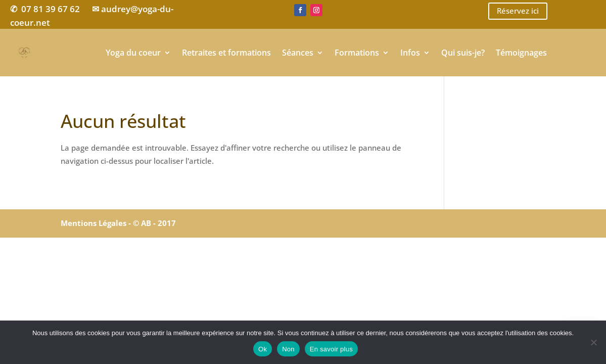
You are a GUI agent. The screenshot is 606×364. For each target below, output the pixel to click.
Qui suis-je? (463, 53)
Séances (298, 53)
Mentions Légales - (97, 223)
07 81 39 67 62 (51, 9)
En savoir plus (331, 349)
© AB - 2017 (154, 223)
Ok (263, 349)
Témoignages (521, 53)
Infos (410, 53)
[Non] (593, 342)
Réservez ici (518, 11)
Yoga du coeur (133, 53)
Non (288, 349)
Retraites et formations (226, 53)
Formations (357, 53)
